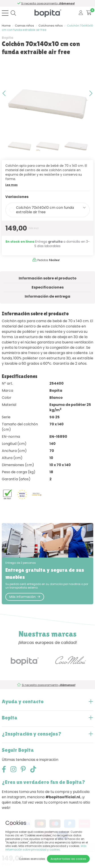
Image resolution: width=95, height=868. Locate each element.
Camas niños (24, 26)
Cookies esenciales (32, 859)
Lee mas (11, 185)
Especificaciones (48, 287)
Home (6, 26)
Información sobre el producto (48, 278)
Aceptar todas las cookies (68, 859)
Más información (25, 597)
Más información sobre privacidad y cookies (46, 848)
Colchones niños (51, 26)
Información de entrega (47, 296)
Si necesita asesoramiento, (48, 3)
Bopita (7, 38)
